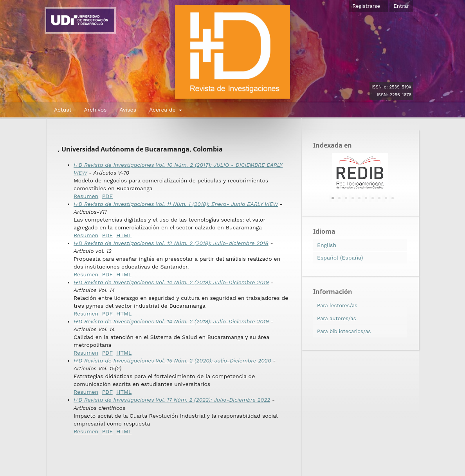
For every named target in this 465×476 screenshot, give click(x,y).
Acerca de (163, 110)
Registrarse (367, 6)
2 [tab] (339, 198)
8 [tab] (379, 198)
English (327, 245)
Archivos (95, 110)
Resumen (86, 196)
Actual (63, 110)
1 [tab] (333, 198)
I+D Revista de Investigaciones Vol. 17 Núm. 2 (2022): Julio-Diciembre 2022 (172, 400)
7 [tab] (373, 198)
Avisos (128, 110)
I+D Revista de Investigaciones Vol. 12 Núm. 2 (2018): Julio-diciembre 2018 (171, 243)
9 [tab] (386, 198)
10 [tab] (393, 198)
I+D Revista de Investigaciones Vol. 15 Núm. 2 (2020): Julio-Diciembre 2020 (172, 361)
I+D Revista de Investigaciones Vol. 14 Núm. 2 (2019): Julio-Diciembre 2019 (171, 282)
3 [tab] (346, 198)
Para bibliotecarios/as (344, 331)
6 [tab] (366, 198)
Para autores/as (337, 318)
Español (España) (340, 258)
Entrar (401, 6)
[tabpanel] (360, 173)
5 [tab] (359, 198)
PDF (107, 196)
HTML (124, 235)
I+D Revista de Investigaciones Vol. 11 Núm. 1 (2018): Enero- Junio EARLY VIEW (176, 204)
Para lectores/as (337, 306)
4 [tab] (353, 198)
